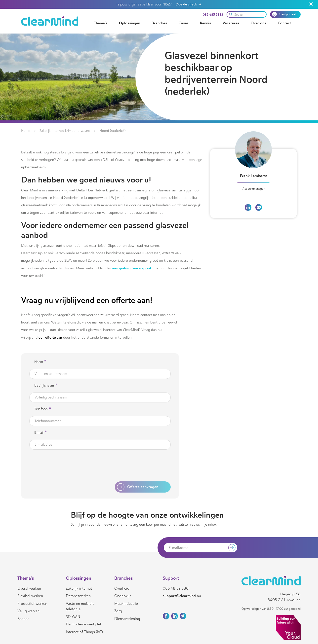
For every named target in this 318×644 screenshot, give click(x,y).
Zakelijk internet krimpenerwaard (65, 131)
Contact (284, 23)
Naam (40, 362)
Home (26, 131)
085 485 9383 (213, 15)
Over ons (258, 23)
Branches (159, 23)
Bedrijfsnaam (46, 386)
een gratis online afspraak (132, 268)
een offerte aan (50, 337)
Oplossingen (130, 23)
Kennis (205, 23)
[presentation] (129, 466)
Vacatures (231, 23)
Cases (184, 23)
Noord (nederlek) (112, 131)
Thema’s (101, 23)
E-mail (41, 433)
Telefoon (43, 409)
